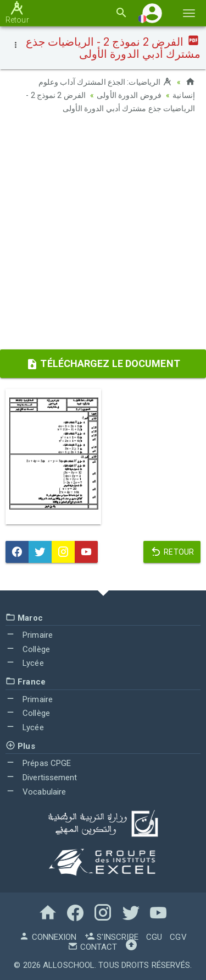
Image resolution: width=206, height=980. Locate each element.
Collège (28, 649)
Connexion (48, 937)
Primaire (29, 635)
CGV (178, 937)
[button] (152, 13)
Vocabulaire (36, 792)
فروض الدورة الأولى (129, 95)
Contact (92, 947)
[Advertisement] (103, 235)
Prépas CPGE (38, 763)
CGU (154, 937)
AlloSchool (69, 965)
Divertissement (41, 778)
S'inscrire (112, 937)
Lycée (25, 663)
